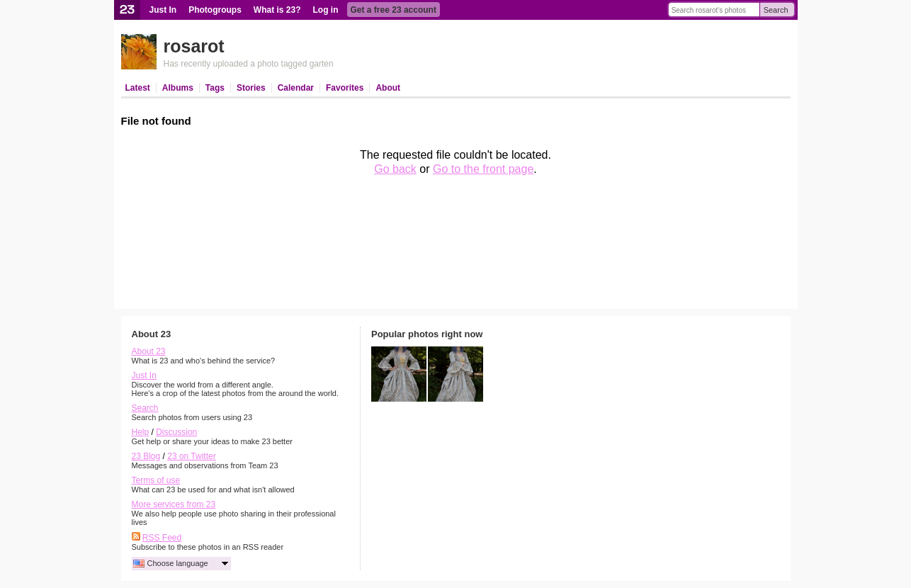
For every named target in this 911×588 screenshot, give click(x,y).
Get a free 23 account (394, 10)
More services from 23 (174, 504)
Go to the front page (483, 169)
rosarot (194, 46)
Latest (138, 88)
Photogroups (215, 10)
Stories (251, 88)
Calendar (296, 88)
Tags (215, 88)
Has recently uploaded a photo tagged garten (249, 64)
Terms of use (156, 480)
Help (141, 432)
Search (776, 10)
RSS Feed (162, 538)
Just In (163, 10)
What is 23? (277, 10)
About (388, 88)
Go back (395, 169)
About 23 (149, 351)
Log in (326, 10)
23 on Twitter (191, 456)
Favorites (345, 88)
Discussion (176, 432)
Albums (178, 88)
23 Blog (146, 456)
